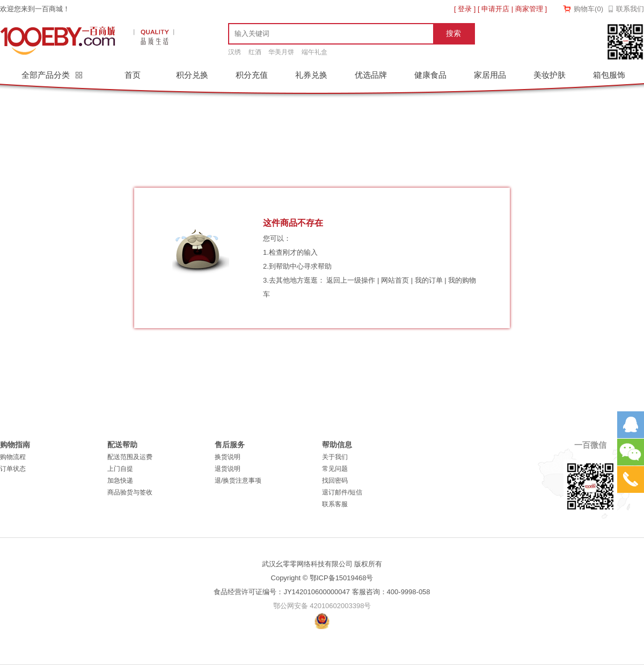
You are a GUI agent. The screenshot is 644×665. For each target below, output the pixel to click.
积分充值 (252, 75)
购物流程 (13, 457)
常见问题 (335, 469)
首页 (133, 75)
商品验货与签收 (130, 492)
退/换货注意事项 (238, 481)
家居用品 (490, 75)
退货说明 (228, 469)
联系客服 (335, 504)
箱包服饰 (609, 75)
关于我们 (335, 457)
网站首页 (395, 280)
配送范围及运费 (130, 457)
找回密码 (335, 481)
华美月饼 (281, 52)
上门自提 (120, 469)
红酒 (255, 52)
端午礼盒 (314, 52)
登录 (465, 9)
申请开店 (495, 9)
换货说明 (228, 457)
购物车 (588, 9)
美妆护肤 (550, 75)
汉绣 (235, 52)
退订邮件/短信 (342, 492)
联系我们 (630, 9)
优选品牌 (371, 75)
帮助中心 (290, 266)
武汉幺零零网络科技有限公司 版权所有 (322, 564)
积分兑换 (192, 75)
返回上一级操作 (351, 280)
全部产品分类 (47, 75)
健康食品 (430, 75)
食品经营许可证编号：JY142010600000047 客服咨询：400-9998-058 (322, 592)
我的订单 (429, 280)
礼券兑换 (311, 75)
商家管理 (529, 9)
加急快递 (120, 481)
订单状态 (13, 469)
